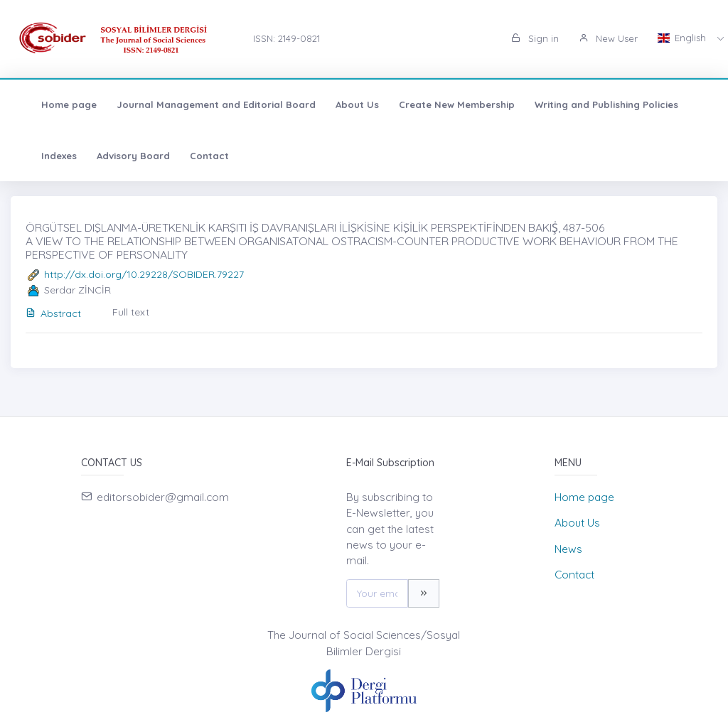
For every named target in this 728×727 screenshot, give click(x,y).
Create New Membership (443, 104)
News (568, 549)
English (683, 38)
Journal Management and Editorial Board (202, 104)
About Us (343, 104)
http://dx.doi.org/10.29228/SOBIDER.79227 (144, 274)
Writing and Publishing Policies (592, 104)
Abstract (53, 313)
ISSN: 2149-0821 (287, 38)
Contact (195, 156)
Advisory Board (119, 156)
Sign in (535, 38)
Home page (55, 104)
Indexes (45, 156)
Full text (131, 312)
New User (608, 38)
